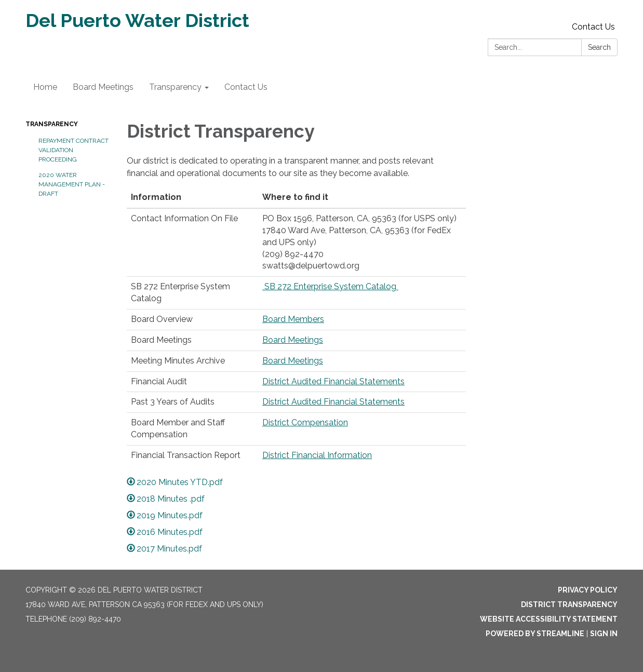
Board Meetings (293, 340)
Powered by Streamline (535, 634)
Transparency (52, 124)
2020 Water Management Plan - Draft (72, 184)
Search (599, 47)
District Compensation (305, 422)
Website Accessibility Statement (549, 619)
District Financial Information (317, 455)
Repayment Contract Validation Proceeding (73, 150)
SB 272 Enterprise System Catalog (330, 286)
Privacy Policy (588, 590)
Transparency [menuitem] (175, 87)
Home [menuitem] (45, 87)
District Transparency (569, 604)
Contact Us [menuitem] (246, 87)
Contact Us (593, 27)
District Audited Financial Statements (333, 381)
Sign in (604, 634)
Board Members (293, 319)
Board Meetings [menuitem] (103, 87)
